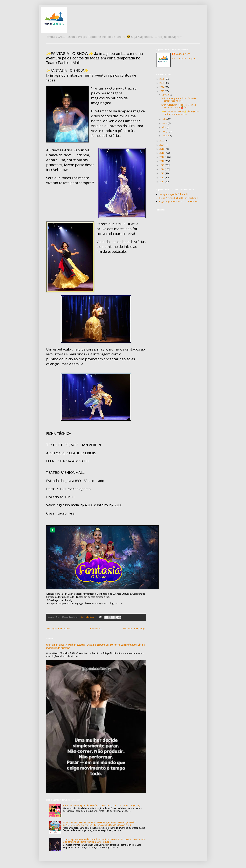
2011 (162, 182)
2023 (162, 91)
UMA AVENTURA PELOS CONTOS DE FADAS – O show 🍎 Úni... (179, 106)
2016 (162, 161)
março (165, 131)
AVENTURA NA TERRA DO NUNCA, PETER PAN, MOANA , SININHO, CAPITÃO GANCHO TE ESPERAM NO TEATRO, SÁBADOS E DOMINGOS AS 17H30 (100, 824)
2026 (162, 79)
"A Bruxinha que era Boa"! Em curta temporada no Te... (179, 100)
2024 (162, 87)
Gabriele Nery (183, 54)
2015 (162, 165)
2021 (162, 145)
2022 (162, 141)
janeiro (166, 136)
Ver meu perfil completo (184, 58)
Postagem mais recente (59, 629)
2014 (162, 169)
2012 (162, 178)
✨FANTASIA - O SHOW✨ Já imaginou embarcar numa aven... (180, 113)
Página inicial (97, 629)
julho (165, 119)
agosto (166, 95)
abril (164, 127)
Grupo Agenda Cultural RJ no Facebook (178, 198)
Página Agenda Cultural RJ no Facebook (178, 201)
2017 (162, 157)
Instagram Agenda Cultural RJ (173, 194)
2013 (162, 173)
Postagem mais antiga (134, 629)
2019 (162, 149)
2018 (162, 153)
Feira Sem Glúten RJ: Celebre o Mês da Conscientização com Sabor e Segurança (102, 806)
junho (165, 123)
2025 (162, 83)
